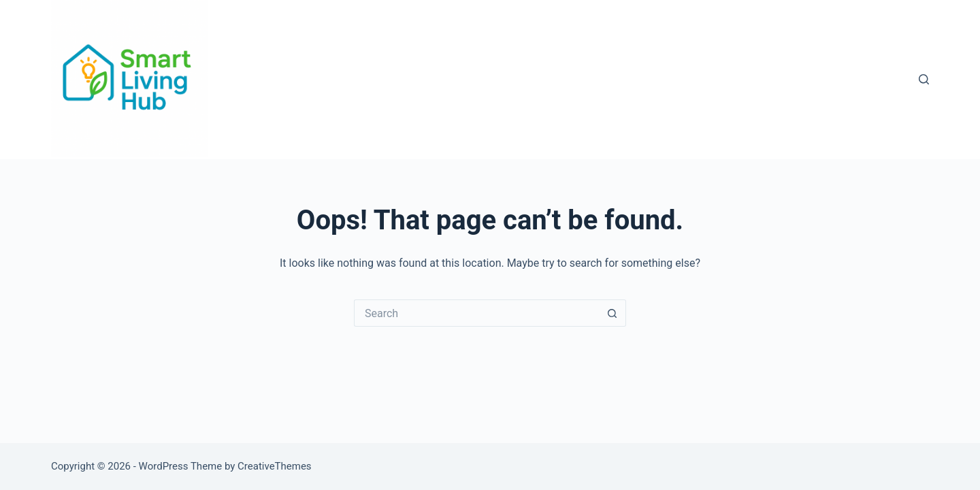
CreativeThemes (275, 466)
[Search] (924, 79)
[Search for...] (476, 313)
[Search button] (612, 313)
